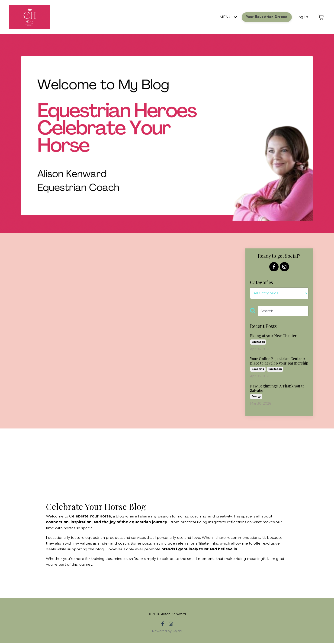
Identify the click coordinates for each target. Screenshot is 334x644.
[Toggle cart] (321, 17)
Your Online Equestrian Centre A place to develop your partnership (279, 361)
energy (256, 397)
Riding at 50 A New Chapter (273, 336)
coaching (258, 370)
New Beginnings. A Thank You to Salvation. (277, 389)
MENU (228, 17)
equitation (258, 342)
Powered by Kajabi (167, 632)
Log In (302, 17)
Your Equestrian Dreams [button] (267, 17)
